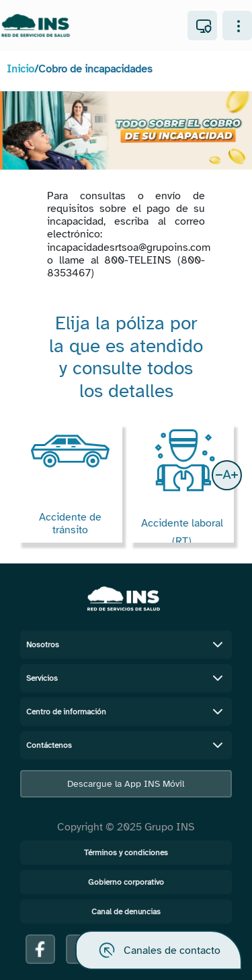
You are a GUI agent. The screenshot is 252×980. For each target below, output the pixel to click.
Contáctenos (126, 745)
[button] (227, 475)
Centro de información (126, 712)
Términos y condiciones (126, 853)
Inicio (20, 69)
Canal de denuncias (126, 912)
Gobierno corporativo (126, 882)
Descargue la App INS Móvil (126, 784)
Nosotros (126, 645)
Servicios (126, 678)
